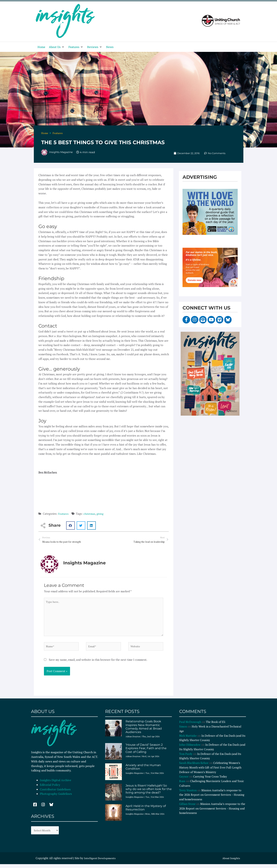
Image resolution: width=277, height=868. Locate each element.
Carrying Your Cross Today (210, 780)
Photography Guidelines (56, 797)
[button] (57, 47)
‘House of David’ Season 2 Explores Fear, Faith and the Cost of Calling (146, 752)
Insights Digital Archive (56, 784)
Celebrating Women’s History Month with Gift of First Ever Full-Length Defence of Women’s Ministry (210, 771)
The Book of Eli (216, 725)
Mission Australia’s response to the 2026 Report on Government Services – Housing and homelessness (212, 798)
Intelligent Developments (100, 862)
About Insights (231, 862)
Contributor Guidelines (55, 793)
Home (45, 133)
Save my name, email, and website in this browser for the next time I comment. (98, 663)
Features (58, 133)
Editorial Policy (50, 788)
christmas (90, 514)
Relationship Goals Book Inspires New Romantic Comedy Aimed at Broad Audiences (144, 730)
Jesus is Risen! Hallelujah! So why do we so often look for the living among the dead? (149, 792)
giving (101, 514)
